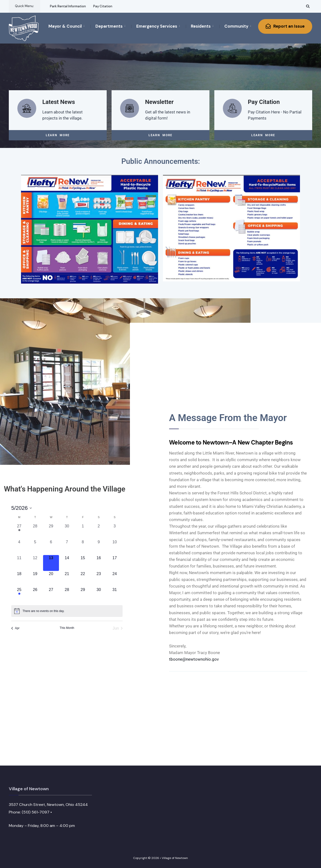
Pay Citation (103, 6)
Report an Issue (285, 26)
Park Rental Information (68, 6)
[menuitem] (69, 26)
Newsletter (159, 102)
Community (236, 26)
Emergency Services (157, 26)
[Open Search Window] (308, 6)
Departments (109, 26)
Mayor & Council (65, 26)
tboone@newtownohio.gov (194, 659)
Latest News (59, 102)
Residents (201, 26)
